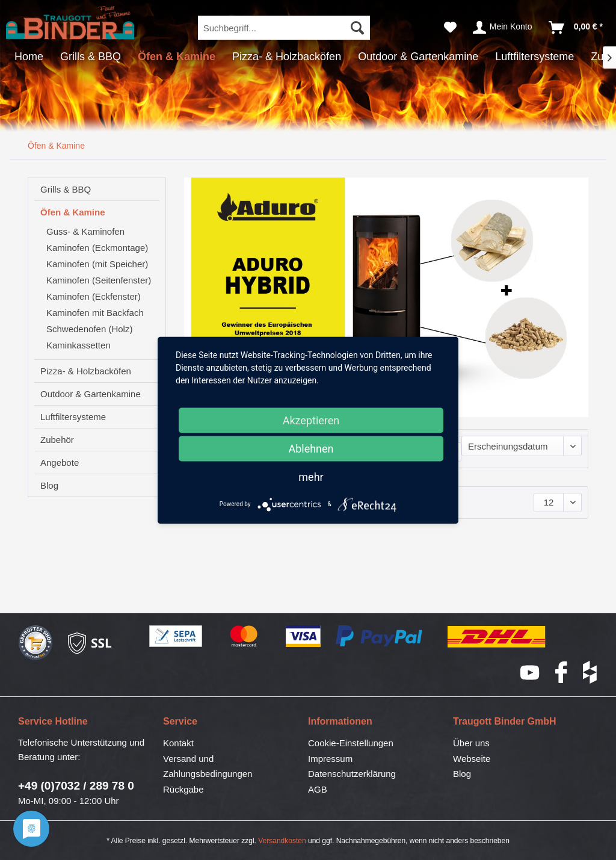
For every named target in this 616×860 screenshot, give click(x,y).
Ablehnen (311, 448)
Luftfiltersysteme (73, 417)
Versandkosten (282, 841)
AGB (318, 789)
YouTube (531, 673)
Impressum (330, 759)
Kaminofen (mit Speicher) (97, 264)
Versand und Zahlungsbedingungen (208, 766)
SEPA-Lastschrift (176, 637)
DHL (497, 637)
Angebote (60, 462)
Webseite (472, 759)
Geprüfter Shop (36, 643)
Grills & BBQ (66, 189)
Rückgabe (183, 789)
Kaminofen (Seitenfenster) (99, 280)
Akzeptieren (311, 420)
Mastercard (244, 637)
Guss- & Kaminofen (85, 231)
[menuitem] (284, 28)
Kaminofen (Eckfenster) (94, 296)
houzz (590, 672)
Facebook (562, 672)
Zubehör (57, 440)
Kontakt (178, 743)
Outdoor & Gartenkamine (91, 394)
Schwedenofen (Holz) (89, 329)
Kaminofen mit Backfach (95, 313)
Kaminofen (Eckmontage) (97, 248)
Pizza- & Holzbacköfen (86, 371)
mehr (311, 476)
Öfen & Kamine (73, 212)
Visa (303, 637)
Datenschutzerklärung (352, 774)
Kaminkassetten (79, 345)
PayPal (380, 637)
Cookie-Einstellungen (351, 743)
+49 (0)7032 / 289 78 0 (76, 786)
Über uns (471, 743)
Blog (49, 485)
